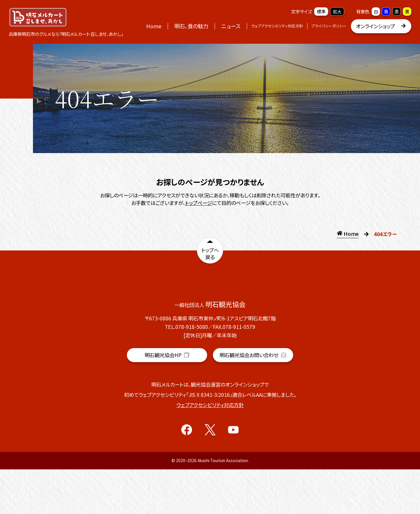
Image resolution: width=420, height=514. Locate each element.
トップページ (199, 203)
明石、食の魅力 (191, 26)
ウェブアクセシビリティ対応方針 (277, 26)
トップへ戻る (210, 255)
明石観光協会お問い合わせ (253, 400)
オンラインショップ (381, 26)
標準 (321, 11)
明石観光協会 (167, 401)
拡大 (337, 11)
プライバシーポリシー (329, 26)
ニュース (231, 26)
